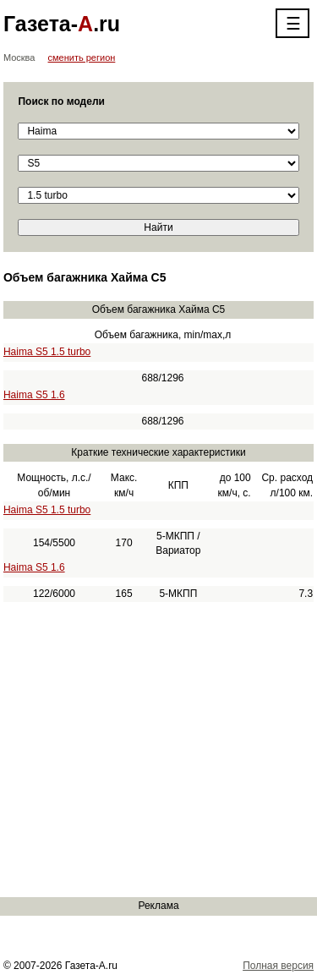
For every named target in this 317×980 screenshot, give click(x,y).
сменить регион (82, 57)
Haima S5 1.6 (34, 395)
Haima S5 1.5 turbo (47, 352)
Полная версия (278, 966)
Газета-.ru (62, 24)
